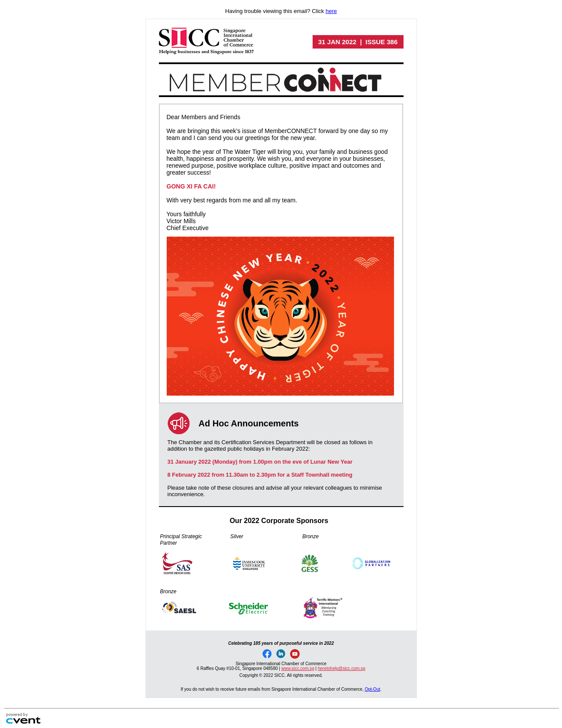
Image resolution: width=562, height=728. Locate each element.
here (331, 11)
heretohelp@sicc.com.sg (342, 668)
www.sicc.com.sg (298, 668)
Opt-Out (372, 689)
